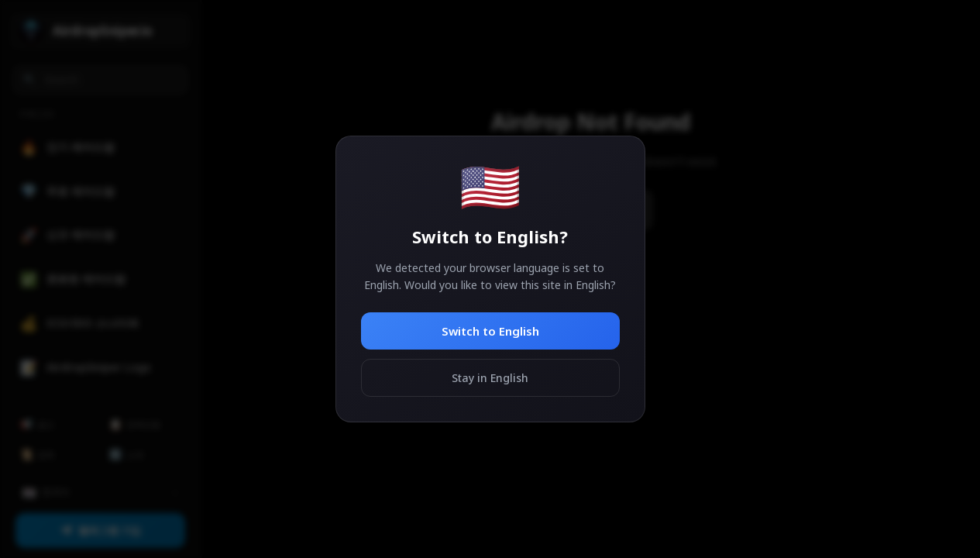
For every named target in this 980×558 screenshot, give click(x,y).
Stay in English (490, 378)
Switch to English (490, 331)
